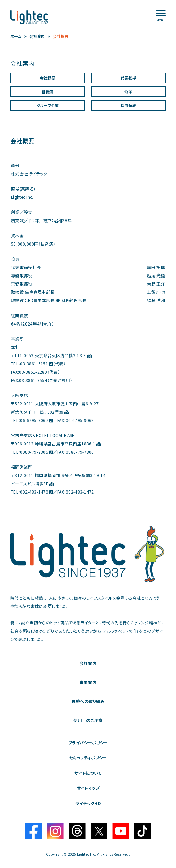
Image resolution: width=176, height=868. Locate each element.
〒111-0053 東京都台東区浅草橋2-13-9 (51, 355)
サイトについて (88, 773)
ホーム (16, 36)
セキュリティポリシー (88, 758)
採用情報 (128, 106)
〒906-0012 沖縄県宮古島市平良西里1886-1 (56, 444)
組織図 (48, 92)
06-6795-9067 (36, 420)
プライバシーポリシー (88, 743)
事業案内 (88, 682)
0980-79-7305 (36, 452)
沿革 (128, 92)
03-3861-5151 (36, 364)
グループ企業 (48, 106)
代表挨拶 (128, 78)
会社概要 (61, 36)
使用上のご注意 (88, 720)
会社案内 (37, 36)
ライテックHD (88, 803)
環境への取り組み (88, 701)
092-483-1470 (36, 492)
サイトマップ (88, 788)
